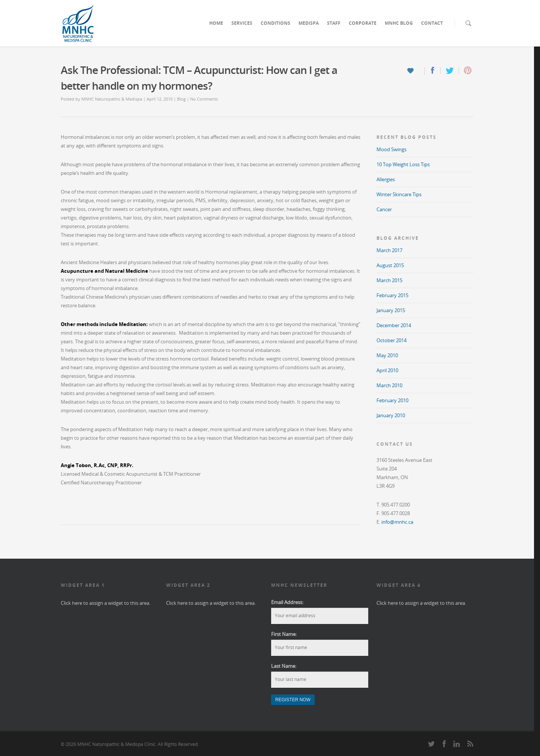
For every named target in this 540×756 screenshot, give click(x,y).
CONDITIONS (275, 23)
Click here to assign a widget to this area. (106, 603)
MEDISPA (309, 23)
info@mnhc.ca (397, 522)
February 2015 (392, 295)
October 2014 (391, 340)
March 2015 (389, 280)
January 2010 (391, 415)
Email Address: (287, 602)
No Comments (204, 99)
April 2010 (387, 370)
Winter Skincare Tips (399, 194)
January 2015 (391, 310)
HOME (216, 23)
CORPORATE (363, 23)
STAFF (334, 23)
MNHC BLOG (399, 23)
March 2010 (389, 385)
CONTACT (432, 23)
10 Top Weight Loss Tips (403, 164)
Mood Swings (391, 149)
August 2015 (390, 265)
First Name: (284, 634)
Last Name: (284, 666)
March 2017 (389, 250)
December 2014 (394, 325)
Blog (181, 99)
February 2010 (392, 400)
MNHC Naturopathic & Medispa (112, 99)
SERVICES (242, 23)
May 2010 (387, 355)
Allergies (386, 179)
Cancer (384, 209)
